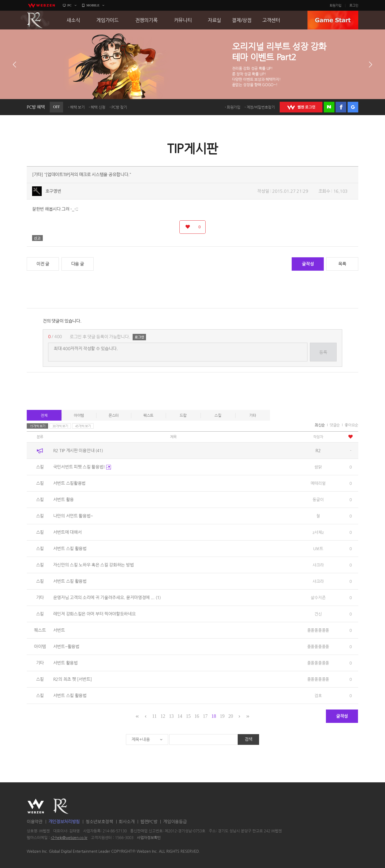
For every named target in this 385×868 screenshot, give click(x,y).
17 (205, 716)
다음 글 (78, 264)
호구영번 (53, 191)
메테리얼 (318, 483)
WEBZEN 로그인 (301, 107)
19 (222, 716)
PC (70, 5)
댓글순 (335, 425)
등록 (323, 352)
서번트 (59, 630)
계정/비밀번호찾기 (261, 107)
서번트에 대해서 (68, 532)
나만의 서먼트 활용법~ (73, 516)
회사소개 (127, 822)
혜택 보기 (77, 107)
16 (197, 716)
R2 (35, 20)
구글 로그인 (353, 107)
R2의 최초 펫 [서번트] (73, 679)
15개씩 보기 (38, 426)
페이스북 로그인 (341, 107)
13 (171, 716)
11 (154, 716)
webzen (41, 5)
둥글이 (318, 499)
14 (180, 716)
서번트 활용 (63, 499)
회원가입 (336, 5)
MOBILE (93, 5)
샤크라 (318, 565)
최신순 (320, 425)
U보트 (318, 548)
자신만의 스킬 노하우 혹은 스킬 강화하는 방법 (94, 565)
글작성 (308, 264)
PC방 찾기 (119, 107)
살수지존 (318, 597)
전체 (44, 415)
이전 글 (43, 264)
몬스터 (114, 415)
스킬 (218, 415)
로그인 (354, 5)
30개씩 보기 (60, 426)
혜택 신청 (98, 107)
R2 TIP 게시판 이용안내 (78, 450)
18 (214, 716)
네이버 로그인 (329, 107)
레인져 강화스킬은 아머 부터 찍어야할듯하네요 (95, 614)
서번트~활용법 (66, 646)
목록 (342, 264)
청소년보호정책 (99, 822)
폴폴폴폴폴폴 (318, 630)
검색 (249, 739)
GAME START (333, 20)
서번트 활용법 (66, 663)
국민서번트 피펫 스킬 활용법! (82, 467)
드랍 (183, 415)
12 (163, 716)
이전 (14, 65)
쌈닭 (318, 467)
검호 (318, 695)
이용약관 (35, 822)
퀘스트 (148, 415)
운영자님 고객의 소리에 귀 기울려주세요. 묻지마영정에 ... (107, 597)
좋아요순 (351, 425)
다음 (371, 65)
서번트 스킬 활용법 (70, 548)
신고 (37, 238)
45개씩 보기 (83, 426)
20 (231, 716)
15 (188, 716)
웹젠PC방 (149, 822)
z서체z (318, 532)
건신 (318, 614)
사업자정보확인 (149, 838)
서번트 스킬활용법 (69, 483)
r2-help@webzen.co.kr (69, 838)
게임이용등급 (175, 822)
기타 (253, 415)
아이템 (79, 415)
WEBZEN (36, 806)
